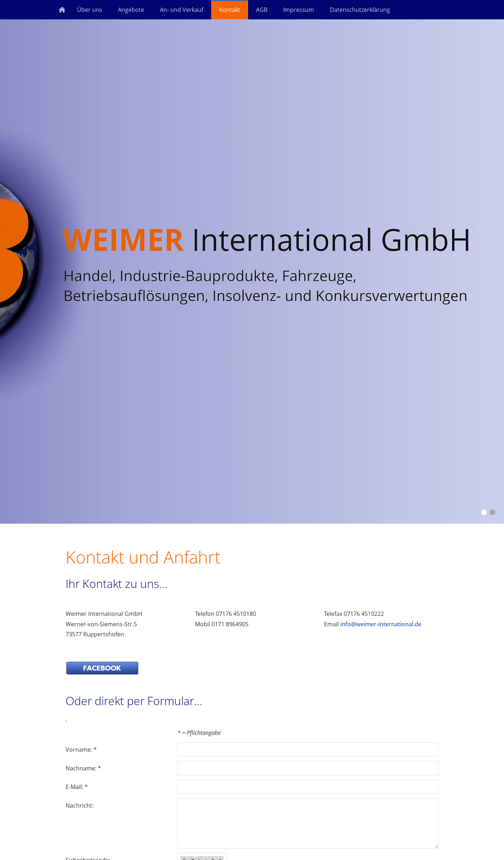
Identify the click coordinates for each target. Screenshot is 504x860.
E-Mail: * (77, 787)
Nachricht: (80, 806)
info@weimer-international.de (381, 624)
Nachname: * (83, 768)
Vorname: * (81, 750)
